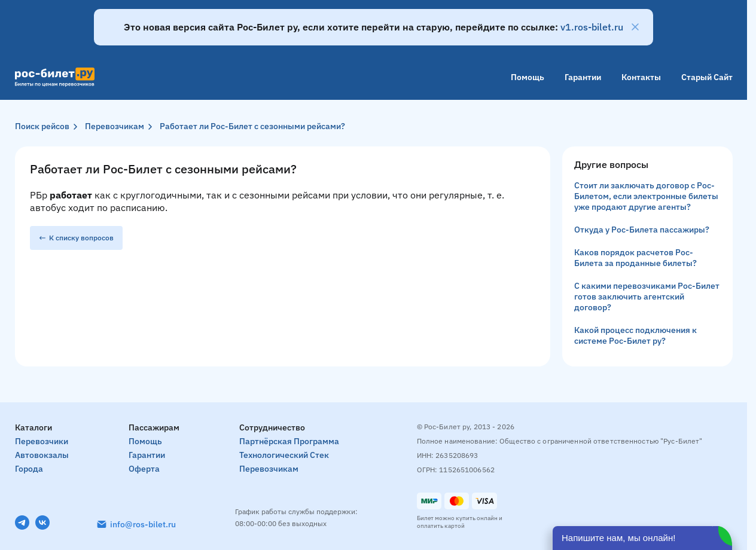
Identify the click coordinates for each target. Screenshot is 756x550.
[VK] (42, 522)
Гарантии (583, 77)
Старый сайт (707, 77)
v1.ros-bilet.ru (592, 27)
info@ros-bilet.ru (143, 524)
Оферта (144, 469)
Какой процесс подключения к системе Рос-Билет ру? (635, 335)
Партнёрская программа (289, 441)
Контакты (641, 77)
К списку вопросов (76, 238)
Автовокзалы (42, 455)
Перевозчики (42, 441)
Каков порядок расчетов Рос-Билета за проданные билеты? (635, 258)
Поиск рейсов (42, 126)
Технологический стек (284, 455)
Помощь (528, 77)
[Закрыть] (635, 27)
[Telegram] (22, 522)
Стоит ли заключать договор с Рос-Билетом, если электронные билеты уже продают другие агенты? (646, 196)
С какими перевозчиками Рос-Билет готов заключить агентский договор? (647, 297)
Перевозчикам (115, 126)
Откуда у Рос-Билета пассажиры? (642, 230)
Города (29, 469)
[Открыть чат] (642, 538)
